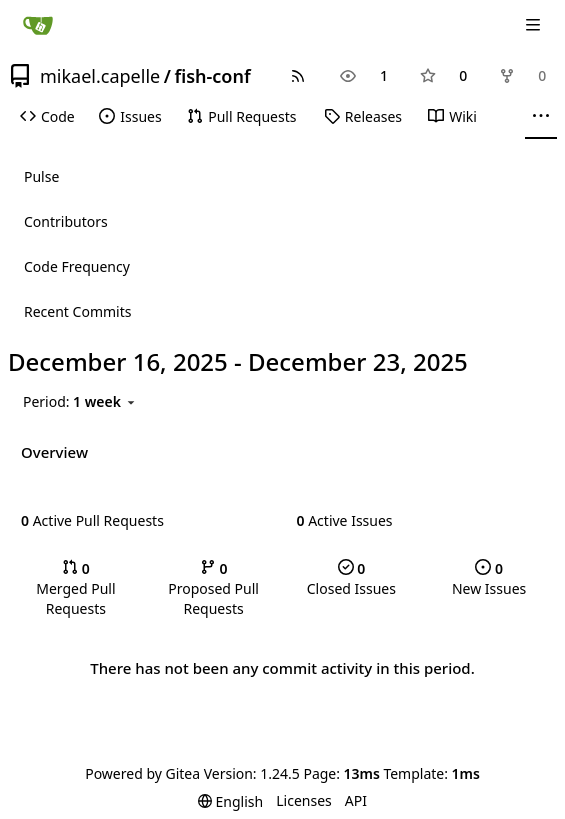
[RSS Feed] (298, 76)
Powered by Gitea (142, 773)
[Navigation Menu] (535, 24)
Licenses (304, 800)
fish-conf (212, 76)
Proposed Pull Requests (213, 588)
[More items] (541, 117)
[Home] (38, 25)
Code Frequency (77, 266)
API (356, 800)
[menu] (80, 402)
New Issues (489, 578)
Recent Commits (77, 311)
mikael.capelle (100, 76)
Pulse (41, 176)
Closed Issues (351, 578)
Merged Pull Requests (75, 588)
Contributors (66, 221)
